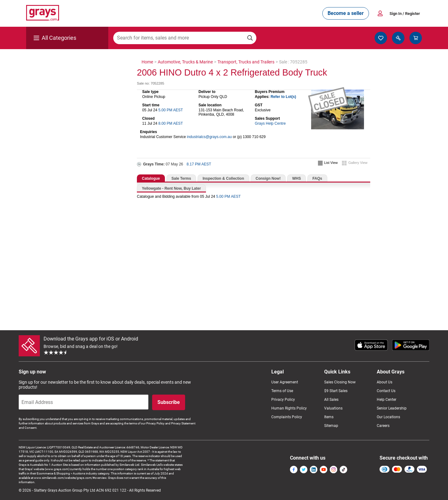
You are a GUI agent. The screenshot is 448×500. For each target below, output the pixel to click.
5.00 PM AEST (171, 110)
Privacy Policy (283, 400)
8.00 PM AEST (171, 123)
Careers (383, 426)
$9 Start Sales (336, 391)
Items (329, 417)
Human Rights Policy (289, 408)
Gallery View (358, 163)
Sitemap (331, 426)
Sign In (405, 14)
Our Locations (388, 417)
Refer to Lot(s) (283, 97)
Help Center (387, 400)
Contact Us (386, 391)
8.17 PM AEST (199, 164)
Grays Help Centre (270, 123)
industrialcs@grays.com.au (209, 137)
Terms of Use (282, 391)
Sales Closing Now (340, 382)
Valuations (333, 408)
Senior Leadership (392, 408)
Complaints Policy (287, 417)
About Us (385, 382)
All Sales (331, 400)
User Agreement (285, 382)
